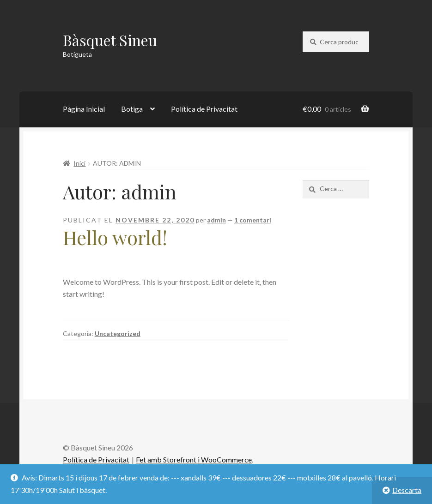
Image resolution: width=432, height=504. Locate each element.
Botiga (132, 109)
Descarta (407, 490)
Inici (79, 163)
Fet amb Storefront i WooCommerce (194, 459)
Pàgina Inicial (84, 109)
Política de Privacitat (204, 109)
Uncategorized (118, 333)
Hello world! (115, 237)
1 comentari (253, 220)
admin (216, 220)
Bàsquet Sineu (110, 40)
